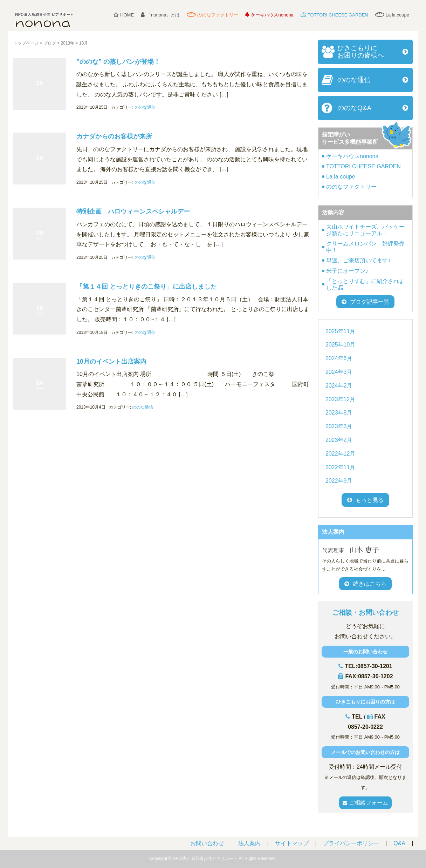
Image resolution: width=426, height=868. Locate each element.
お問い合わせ (207, 843)
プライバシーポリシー (351, 843)
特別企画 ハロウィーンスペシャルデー (133, 211)
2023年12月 (340, 399)
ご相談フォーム (365, 803)
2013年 (67, 43)
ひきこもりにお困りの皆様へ (361, 52)
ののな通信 (145, 107)
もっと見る (370, 500)
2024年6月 (339, 358)
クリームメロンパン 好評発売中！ (365, 247)
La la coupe (392, 15)
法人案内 (249, 843)
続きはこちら (365, 584)
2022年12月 (340, 454)
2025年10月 (340, 345)
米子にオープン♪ (347, 271)
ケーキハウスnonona (269, 15)
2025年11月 (340, 331)
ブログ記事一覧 (365, 302)
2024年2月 (339, 386)
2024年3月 (339, 372)
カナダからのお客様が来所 (114, 136)
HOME (124, 15)
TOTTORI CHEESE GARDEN (334, 15)
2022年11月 (340, 467)
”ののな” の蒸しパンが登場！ (118, 62)
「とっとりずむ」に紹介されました (365, 284)
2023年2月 (339, 440)
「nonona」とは (160, 15)
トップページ (26, 43)
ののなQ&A (354, 108)
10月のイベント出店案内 (111, 362)
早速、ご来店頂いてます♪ (358, 260)
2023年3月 (339, 426)
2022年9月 (339, 481)
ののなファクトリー (212, 15)
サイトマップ (292, 843)
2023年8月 (339, 413)
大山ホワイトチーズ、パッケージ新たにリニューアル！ (365, 230)
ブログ (50, 43)
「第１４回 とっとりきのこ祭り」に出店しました (147, 287)
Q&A (399, 843)
